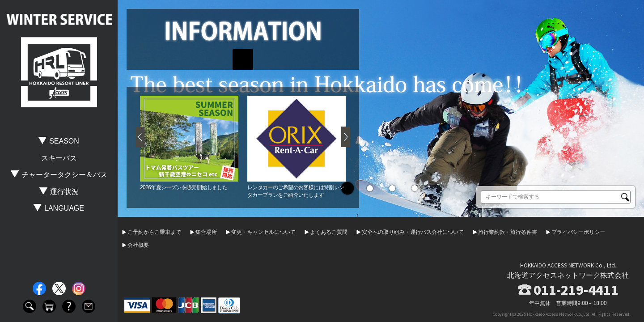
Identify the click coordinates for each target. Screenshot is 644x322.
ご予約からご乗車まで (154, 232)
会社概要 (138, 245)
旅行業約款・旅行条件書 (508, 232)
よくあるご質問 (329, 232)
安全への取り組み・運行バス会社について (413, 232)
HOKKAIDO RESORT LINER (59, 72)
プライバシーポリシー (578, 232)
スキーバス (59, 158)
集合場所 (206, 232)
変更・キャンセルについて (263, 232)
